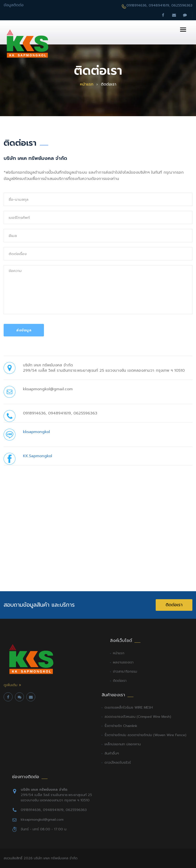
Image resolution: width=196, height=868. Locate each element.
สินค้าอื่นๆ (112, 753)
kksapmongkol (36, 432)
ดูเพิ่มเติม (10, 685)
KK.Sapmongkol (38, 456)
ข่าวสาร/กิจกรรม (125, 672)
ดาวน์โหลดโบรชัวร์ (118, 763)
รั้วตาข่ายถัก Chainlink (121, 726)
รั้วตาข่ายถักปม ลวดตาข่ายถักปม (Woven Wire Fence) (145, 735)
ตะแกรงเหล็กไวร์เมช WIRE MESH (129, 708)
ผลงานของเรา (123, 662)
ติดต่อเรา (174, 605)
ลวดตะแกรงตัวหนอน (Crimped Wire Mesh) (138, 717)
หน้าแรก (87, 84)
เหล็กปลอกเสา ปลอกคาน (123, 744)
